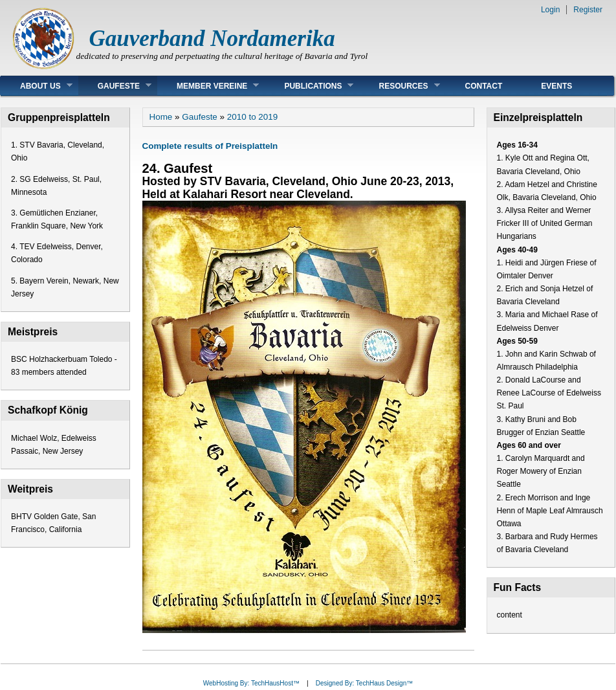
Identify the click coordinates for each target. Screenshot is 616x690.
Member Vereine (208, 86)
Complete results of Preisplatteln (210, 146)
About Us (37, 86)
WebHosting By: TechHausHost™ (251, 683)
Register (588, 10)
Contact (484, 86)
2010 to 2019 (252, 117)
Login (550, 10)
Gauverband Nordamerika (212, 39)
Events (556, 86)
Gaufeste (115, 86)
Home (161, 117)
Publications (309, 86)
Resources (399, 86)
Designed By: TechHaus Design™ (364, 683)
